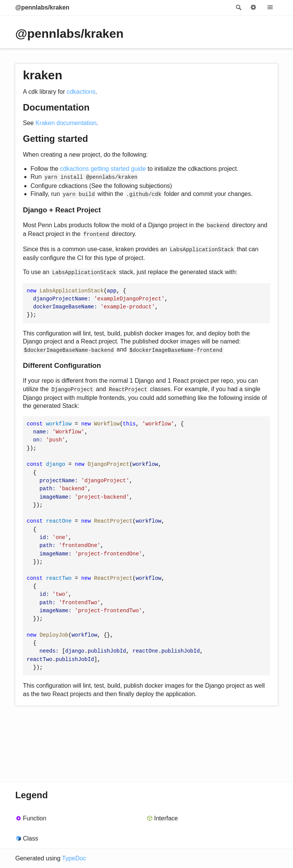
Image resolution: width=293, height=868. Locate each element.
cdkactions (81, 92)
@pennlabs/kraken (42, 7)
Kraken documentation (66, 123)
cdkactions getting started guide (103, 169)
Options (253, 8)
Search (238, 8)
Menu (270, 8)
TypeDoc (74, 858)
